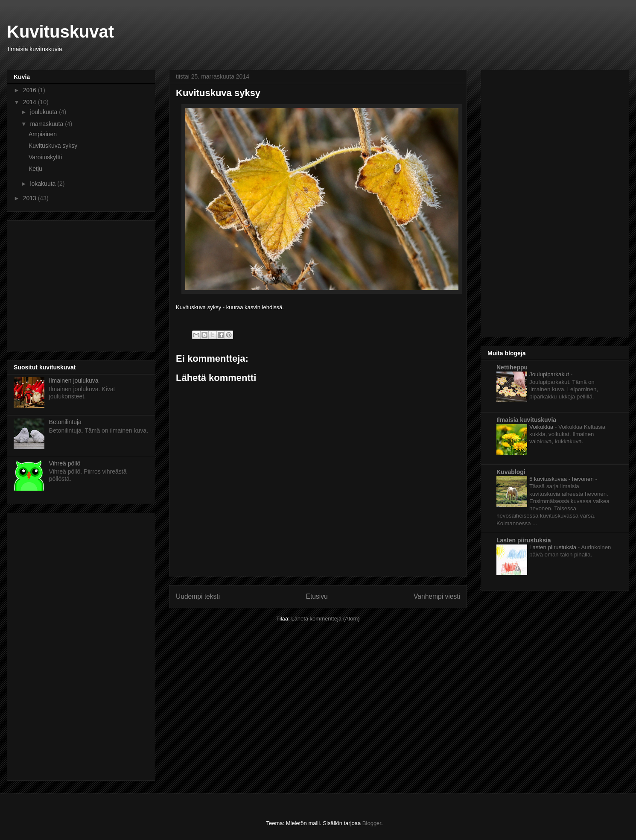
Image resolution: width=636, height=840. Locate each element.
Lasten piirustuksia (524, 540)
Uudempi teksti (198, 596)
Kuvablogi (511, 472)
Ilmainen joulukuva (74, 380)
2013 (31, 198)
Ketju (35, 169)
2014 (31, 102)
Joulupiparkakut (550, 374)
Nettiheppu (512, 367)
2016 (31, 90)
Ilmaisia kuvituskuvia (526, 420)
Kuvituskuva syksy (53, 146)
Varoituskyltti (45, 157)
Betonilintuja (65, 422)
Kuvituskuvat (60, 32)
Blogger (372, 823)
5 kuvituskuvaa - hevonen (562, 479)
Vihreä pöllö (65, 463)
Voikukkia (542, 427)
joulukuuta (44, 112)
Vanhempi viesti (437, 596)
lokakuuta (44, 184)
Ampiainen (43, 134)
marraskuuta (47, 124)
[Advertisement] (85, 284)
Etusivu (317, 596)
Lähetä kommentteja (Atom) (325, 619)
